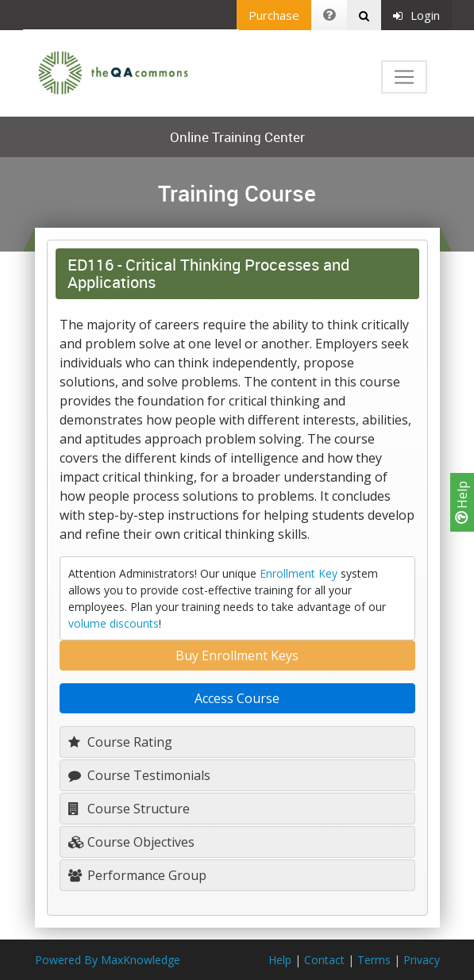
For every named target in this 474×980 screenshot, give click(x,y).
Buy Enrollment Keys (237, 655)
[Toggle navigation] (404, 77)
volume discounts (114, 623)
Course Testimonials (139, 775)
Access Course (237, 698)
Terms (374, 960)
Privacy (422, 960)
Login (416, 15)
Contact (324, 960)
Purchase (274, 15)
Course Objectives (131, 842)
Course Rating (120, 742)
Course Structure (129, 809)
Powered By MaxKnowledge (108, 960)
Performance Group (137, 875)
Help (462, 502)
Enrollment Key (299, 573)
